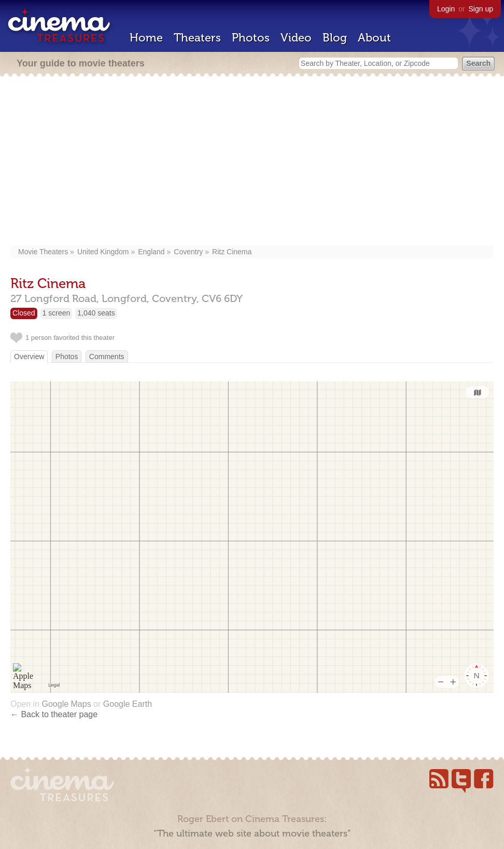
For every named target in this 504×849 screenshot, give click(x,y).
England (151, 252)
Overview (29, 357)
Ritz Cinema (232, 252)
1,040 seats (96, 313)
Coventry (188, 252)
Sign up (481, 9)
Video (296, 38)
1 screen (57, 313)
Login (446, 9)
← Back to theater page (54, 714)
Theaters (197, 38)
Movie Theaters (43, 252)
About (374, 38)
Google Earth (128, 704)
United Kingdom (103, 252)
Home (146, 38)
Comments (107, 357)
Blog (335, 38)
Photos (251, 38)
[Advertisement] (252, 162)
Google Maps (66, 704)
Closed (24, 313)
